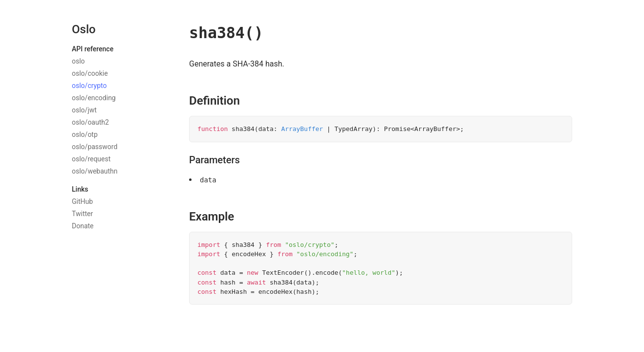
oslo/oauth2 (90, 122)
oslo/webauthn (95, 171)
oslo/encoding (94, 98)
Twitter (82, 214)
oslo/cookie (90, 73)
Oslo (84, 29)
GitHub (82, 201)
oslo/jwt (84, 110)
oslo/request (91, 159)
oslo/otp (85, 134)
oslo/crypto (89, 86)
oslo (78, 61)
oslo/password (95, 147)
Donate (83, 226)
